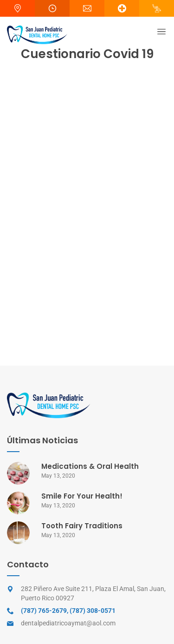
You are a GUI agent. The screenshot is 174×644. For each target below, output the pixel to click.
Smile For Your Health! (82, 496)
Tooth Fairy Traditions (82, 526)
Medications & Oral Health (90, 466)
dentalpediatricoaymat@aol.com (68, 623)
